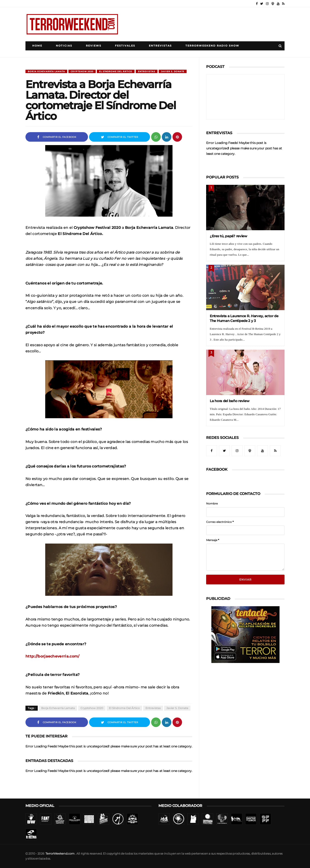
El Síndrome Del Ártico (116, 71)
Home (37, 46)
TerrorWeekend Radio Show (212, 46)
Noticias (64, 46)
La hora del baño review (230, 401)
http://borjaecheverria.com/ (52, 656)
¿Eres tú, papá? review (229, 236)
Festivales (125, 46)
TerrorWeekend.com (60, 854)
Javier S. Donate (173, 71)
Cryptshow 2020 (82, 71)
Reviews (94, 46)
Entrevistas (160, 46)
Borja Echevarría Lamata (46, 71)
